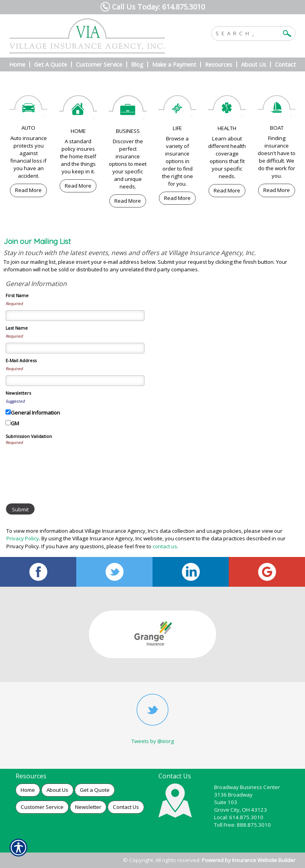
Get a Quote (95, 790)
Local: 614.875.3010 (239, 817)
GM (15, 423)
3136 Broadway (233, 795)
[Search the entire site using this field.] (247, 33)
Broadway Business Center (247, 787)
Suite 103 (226, 802)
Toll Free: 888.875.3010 (242, 825)
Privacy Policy (23, 538)
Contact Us (126, 807)
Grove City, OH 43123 (240, 810)
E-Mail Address (21, 360)
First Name (17, 295)
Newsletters (18, 393)
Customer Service (42, 807)
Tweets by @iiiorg (153, 741)
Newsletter (88, 807)
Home (28, 790)
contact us (165, 546)
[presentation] (66, 465)
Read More (28, 190)
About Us (57, 790)
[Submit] (20, 509)
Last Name (17, 328)
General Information (35, 413)
